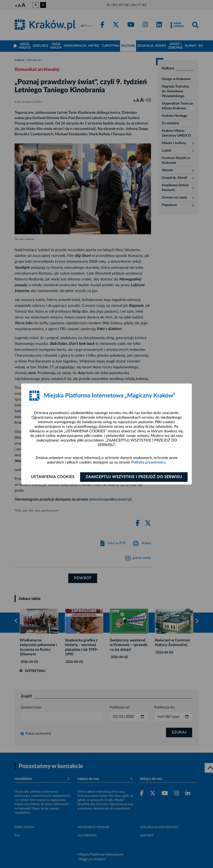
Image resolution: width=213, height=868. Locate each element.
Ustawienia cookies (53, 477)
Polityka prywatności (148, 462)
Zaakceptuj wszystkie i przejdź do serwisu (134, 477)
